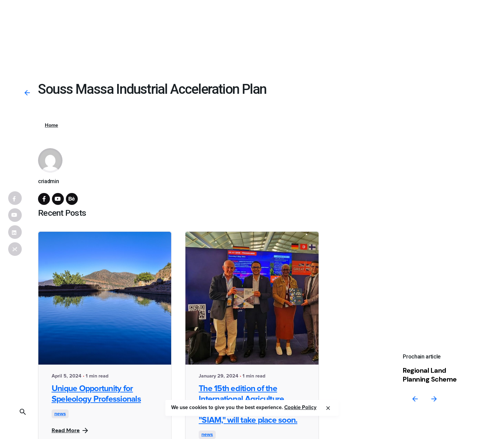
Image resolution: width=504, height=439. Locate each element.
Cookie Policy (300, 408)
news (60, 414)
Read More (70, 430)
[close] (328, 408)
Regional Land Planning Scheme (430, 375)
